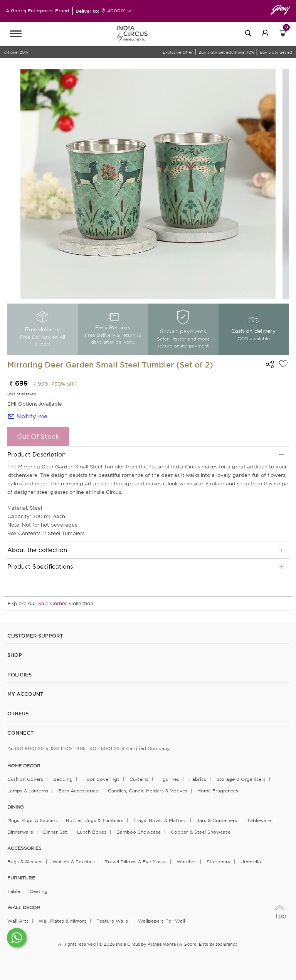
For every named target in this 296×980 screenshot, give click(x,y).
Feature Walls (112, 921)
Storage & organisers (241, 779)
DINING (15, 807)
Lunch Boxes (92, 832)
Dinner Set (55, 832)
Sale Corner (53, 603)
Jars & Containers (217, 820)
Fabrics (198, 779)
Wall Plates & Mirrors (62, 921)
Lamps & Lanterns (28, 791)
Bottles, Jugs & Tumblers (95, 820)
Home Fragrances (218, 791)
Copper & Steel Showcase (201, 832)
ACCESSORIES (24, 848)
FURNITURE (21, 878)
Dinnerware (20, 832)
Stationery (219, 862)
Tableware (259, 820)
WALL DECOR (24, 908)
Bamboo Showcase (139, 832)
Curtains (139, 779)
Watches (187, 862)
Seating (39, 891)
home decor (24, 766)
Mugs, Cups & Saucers (33, 820)
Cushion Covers (25, 779)
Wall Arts (18, 921)
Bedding (63, 779)
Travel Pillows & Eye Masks (136, 862)
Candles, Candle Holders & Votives (148, 791)
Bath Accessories (78, 791)
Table (14, 891)
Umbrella (251, 862)
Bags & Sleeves (25, 862)
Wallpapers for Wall (161, 921)
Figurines (169, 779)
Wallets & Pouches (74, 862)
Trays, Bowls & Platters (160, 820)
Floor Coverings (101, 779)
